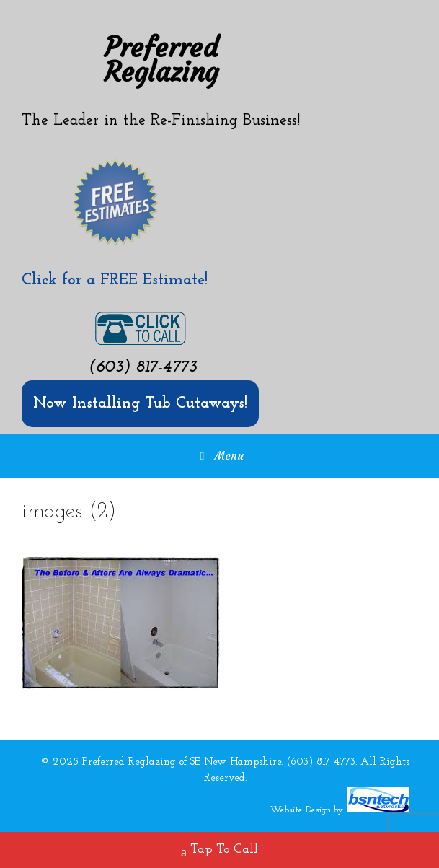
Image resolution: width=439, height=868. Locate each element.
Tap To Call (219, 851)
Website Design (301, 810)
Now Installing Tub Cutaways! (140, 404)
